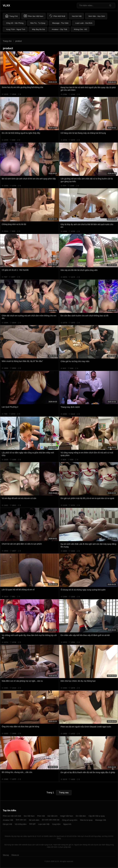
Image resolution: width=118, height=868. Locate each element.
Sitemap (6, 855)
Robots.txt (15, 855)
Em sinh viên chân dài (51, 820)
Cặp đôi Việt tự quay (97, 816)
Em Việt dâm (81, 816)
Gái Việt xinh (52, 816)
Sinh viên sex (21, 820)
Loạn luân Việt (44, 824)
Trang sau (64, 793)
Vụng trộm (56, 824)
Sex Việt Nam (29, 816)
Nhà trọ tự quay (86, 820)
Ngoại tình (67, 824)
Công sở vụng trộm (70, 820)
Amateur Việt (8, 820)
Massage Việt (101, 820)
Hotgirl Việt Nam (67, 816)
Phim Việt (41, 816)
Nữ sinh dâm (34, 820)
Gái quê (32, 824)
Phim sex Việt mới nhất (12, 816)
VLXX (6, 5)
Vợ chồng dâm (21, 824)
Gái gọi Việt (8, 824)
